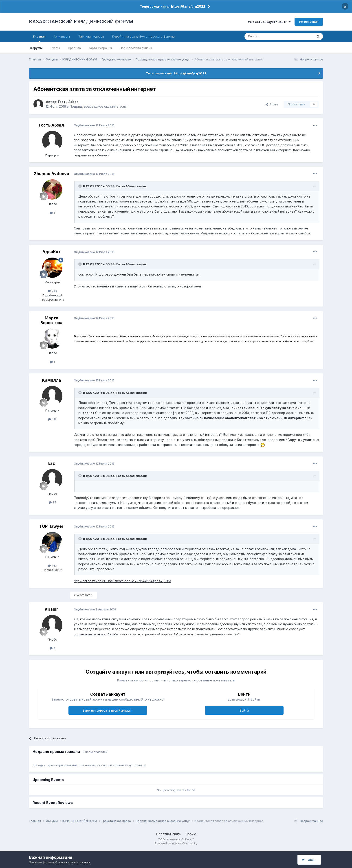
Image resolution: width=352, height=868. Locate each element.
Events (55, 48)
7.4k (52, 291)
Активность (62, 36)
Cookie (191, 834)
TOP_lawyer (51, 526)
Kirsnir (51, 609)
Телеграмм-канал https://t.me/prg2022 (173, 6)
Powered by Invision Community (176, 843)
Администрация (100, 48)
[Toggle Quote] (80, 186)
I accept (310, 860)
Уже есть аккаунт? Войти (269, 22)
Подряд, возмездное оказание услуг (99, 106)
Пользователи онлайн (136, 48)
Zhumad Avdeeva (52, 174)
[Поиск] (266, 36)
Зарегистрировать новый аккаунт (108, 710)
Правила (74, 48)
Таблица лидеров (91, 36)
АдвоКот (52, 252)
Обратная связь (169, 834)
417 (52, 419)
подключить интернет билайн (96, 634)
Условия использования (72, 862)
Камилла (52, 380)
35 (52, 502)
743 (52, 565)
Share (272, 104)
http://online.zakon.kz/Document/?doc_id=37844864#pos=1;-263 (122, 581)
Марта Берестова (51, 320)
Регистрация (309, 22)
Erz (52, 463)
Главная (39, 38)
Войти (244, 710)
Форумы (36, 48)
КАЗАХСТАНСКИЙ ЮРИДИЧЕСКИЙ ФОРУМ (81, 22)
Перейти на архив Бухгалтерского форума (143, 36)
